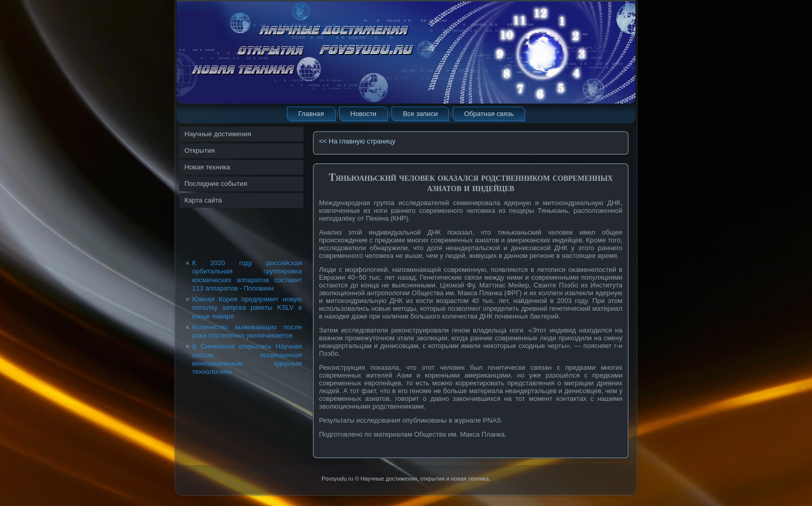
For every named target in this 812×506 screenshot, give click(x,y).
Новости (364, 114)
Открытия (200, 150)
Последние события (216, 184)
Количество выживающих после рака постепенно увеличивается (247, 331)
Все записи (420, 114)
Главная (311, 114)
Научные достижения (218, 134)
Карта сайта (203, 200)
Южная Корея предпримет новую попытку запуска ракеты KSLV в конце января (247, 308)
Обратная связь (489, 114)
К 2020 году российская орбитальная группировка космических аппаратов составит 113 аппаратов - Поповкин (247, 276)
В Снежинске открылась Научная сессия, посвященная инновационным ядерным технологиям (247, 359)
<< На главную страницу (357, 141)
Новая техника (207, 167)
